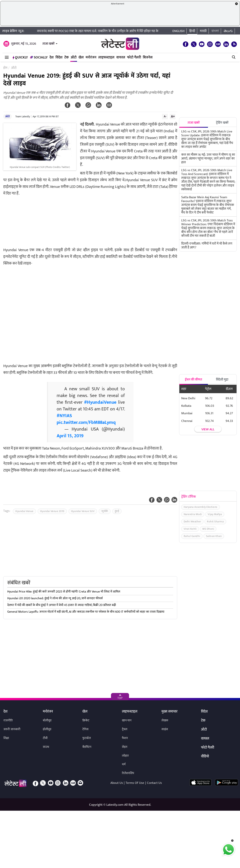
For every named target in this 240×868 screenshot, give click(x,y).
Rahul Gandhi (192, 536)
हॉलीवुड (47, 729)
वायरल (121, 58)
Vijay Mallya (215, 514)
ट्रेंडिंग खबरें (222, 123)
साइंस (165, 729)
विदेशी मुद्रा (222, 380)
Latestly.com (115, 805)
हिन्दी (192, 31)
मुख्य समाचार (169, 712)
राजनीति (8, 720)
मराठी (203, 31)
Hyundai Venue (24, 511)
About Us (117, 783)
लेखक (165, 720)
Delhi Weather (192, 522)
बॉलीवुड (47, 720)
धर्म (124, 764)
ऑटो (74, 58)
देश (52, 58)
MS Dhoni (208, 529)
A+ (173, 116)
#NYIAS (64, 416)
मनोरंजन (91, 58)
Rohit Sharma (215, 522)
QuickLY (20, 58)
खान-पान (127, 720)
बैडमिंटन (87, 747)
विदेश (59, 58)
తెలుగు (228, 31)
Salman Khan (214, 536)
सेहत (125, 747)
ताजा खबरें (48, 44)
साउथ (46, 747)
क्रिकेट (86, 720)
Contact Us (154, 783)
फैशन (125, 738)
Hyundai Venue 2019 (52, 511)
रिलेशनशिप (128, 773)
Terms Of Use (135, 783)
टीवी (45, 738)
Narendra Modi (193, 514)
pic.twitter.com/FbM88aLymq (86, 422)
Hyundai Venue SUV (83, 511)
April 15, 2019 (70, 436)
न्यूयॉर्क (105, 511)
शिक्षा (6, 738)
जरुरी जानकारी (12, 729)
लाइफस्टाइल (106, 58)
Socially (39, 58)
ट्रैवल (125, 729)
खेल (81, 58)
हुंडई (117, 511)
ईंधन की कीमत (194, 380)
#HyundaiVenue (100, 402)
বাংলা (215, 31)
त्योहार (125, 756)
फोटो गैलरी (134, 58)
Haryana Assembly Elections (201, 507)
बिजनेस (148, 58)
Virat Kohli (190, 529)
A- (165, 116)
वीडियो (205, 757)
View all (208, 429)
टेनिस (85, 729)
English (178, 31)
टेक (67, 58)
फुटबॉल (87, 738)
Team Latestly (23, 117)
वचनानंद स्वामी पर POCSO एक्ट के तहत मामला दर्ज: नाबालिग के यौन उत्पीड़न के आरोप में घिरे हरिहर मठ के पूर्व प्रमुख (110, 31)
